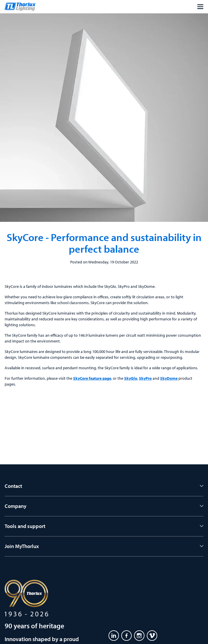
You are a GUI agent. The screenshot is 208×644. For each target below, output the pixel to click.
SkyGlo (131, 378)
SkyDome (169, 378)
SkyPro (145, 378)
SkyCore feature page (92, 378)
